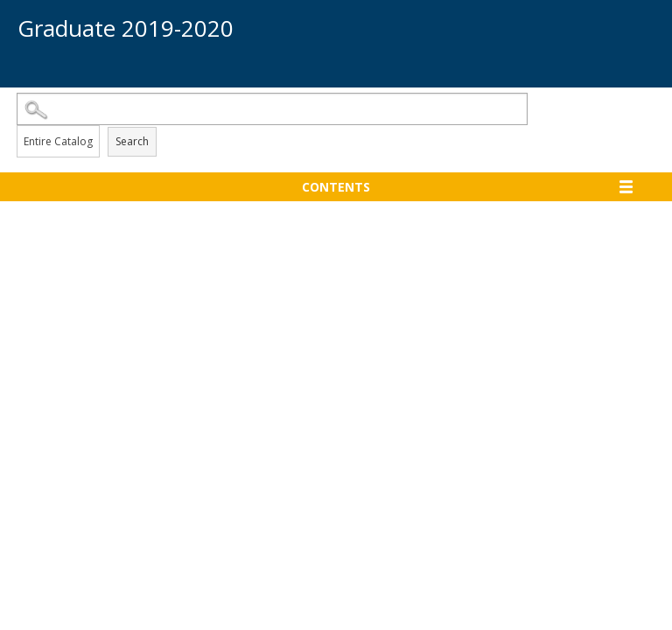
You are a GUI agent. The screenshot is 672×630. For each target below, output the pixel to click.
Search (132, 141)
